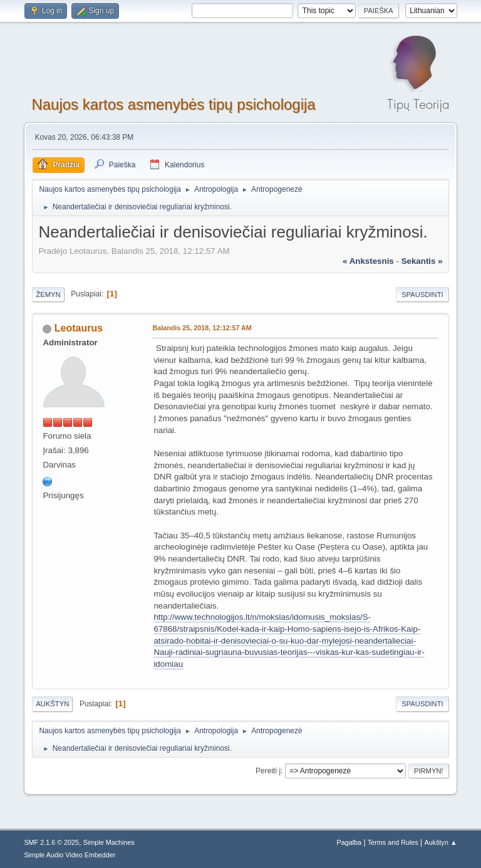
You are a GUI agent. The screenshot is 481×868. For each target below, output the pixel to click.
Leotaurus (79, 328)
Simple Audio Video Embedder (70, 855)
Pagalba (349, 842)
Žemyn (48, 295)
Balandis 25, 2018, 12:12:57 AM (202, 328)
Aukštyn (52, 704)
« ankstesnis (368, 261)
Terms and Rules (393, 842)
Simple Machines (109, 842)
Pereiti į (268, 771)
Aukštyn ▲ (441, 842)
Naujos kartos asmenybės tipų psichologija (173, 104)
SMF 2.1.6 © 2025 (51, 842)
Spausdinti (422, 295)
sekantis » (422, 261)
